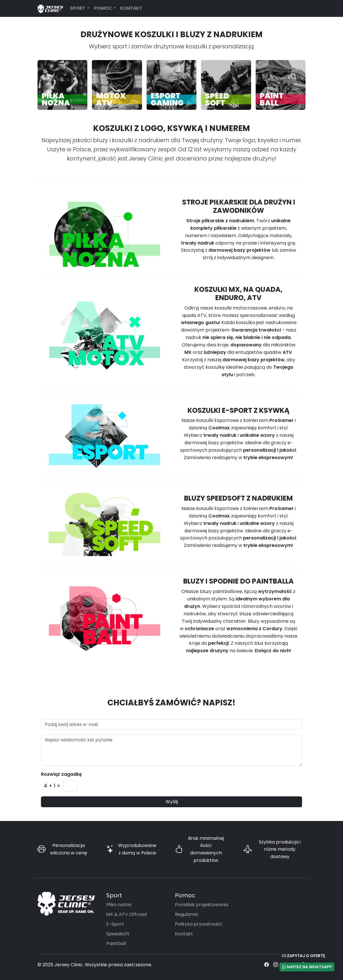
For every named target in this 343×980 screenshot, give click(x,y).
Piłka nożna (119, 905)
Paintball (116, 944)
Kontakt (131, 8)
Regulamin (187, 914)
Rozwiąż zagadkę (61, 774)
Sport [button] (78, 8)
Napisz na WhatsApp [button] (307, 967)
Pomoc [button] (103, 8)
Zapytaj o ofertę (303, 956)
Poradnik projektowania (202, 905)
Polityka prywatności (198, 924)
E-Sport (115, 924)
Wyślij (172, 802)
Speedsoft (118, 934)
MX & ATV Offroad (127, 914)
